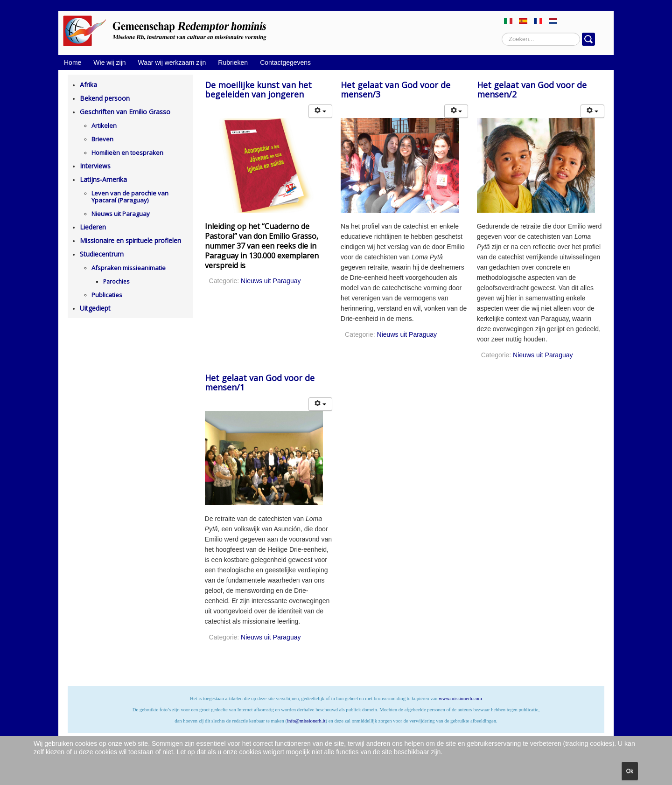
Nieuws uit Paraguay (121, 214)
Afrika (88, 85)
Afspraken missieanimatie (129, 268)
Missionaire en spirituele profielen (130, 240)
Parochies (116, 281)
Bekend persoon (105, 98)
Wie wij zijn (109, 63)
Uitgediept (95, 308)
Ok (630, 771)
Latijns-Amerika (103, 179)
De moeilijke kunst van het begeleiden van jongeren (258, 90)
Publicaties (107, 295)
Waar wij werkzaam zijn (172, 63)
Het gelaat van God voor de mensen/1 (260, 382)
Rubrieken (233, 63)
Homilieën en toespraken (127, 153)
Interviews (95, 166)
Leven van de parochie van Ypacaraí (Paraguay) (130, 197)
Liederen (93, 227)
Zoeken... (502, 33)
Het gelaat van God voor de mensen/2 (532, 90)
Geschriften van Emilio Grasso (125, 112)
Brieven (102, 139)
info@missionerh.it (306, 721)
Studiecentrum (102, 254)
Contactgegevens (285, 63)
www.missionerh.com (460, 698)
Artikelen (104, 125)
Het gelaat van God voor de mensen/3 (395, 90)
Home (73, 63)
